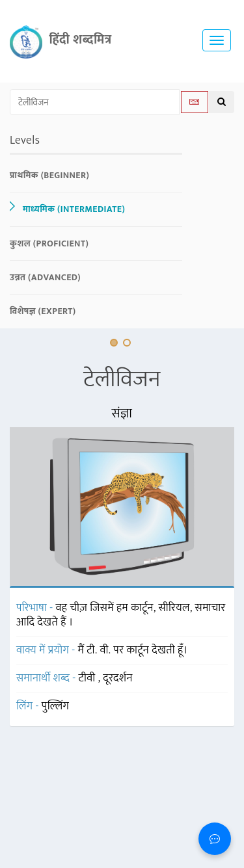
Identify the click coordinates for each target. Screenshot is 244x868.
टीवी (88, 678)
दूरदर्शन (117, 678)
